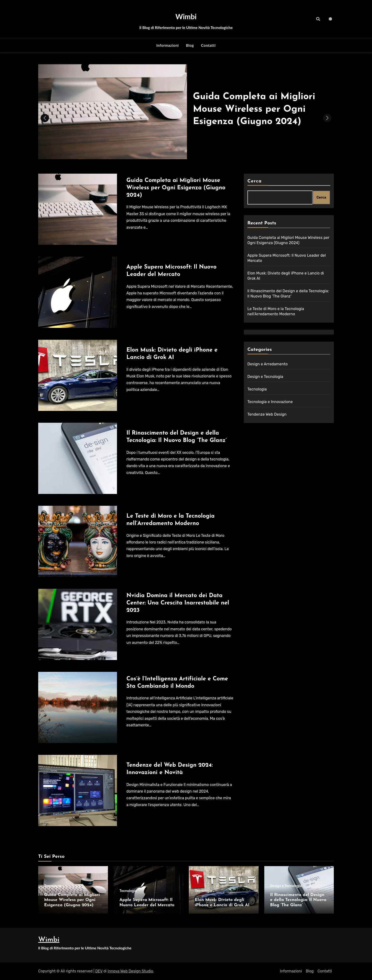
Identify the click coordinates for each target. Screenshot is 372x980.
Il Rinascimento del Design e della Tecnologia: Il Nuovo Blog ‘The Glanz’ (298, 900)
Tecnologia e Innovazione (270, 402)
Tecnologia (257, 389)
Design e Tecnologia (265, 377)
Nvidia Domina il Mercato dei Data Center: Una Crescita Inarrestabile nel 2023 (178, 603)
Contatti (208, 45)
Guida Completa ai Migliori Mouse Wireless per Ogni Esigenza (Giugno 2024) (255, 109)
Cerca (255, 181)
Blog (190, 45)
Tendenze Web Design (267, 414)
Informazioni (167, 45)
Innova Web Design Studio (130, 971)
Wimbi (186, 16)
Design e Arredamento (268, 364)
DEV (99, 971)
